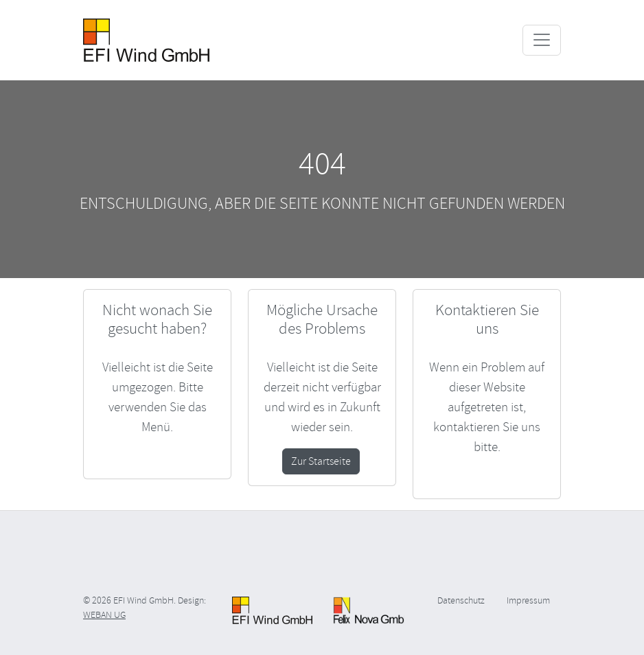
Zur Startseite (321, 461)
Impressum (528, 600)
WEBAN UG (104, 615)
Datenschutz (461, 600)
